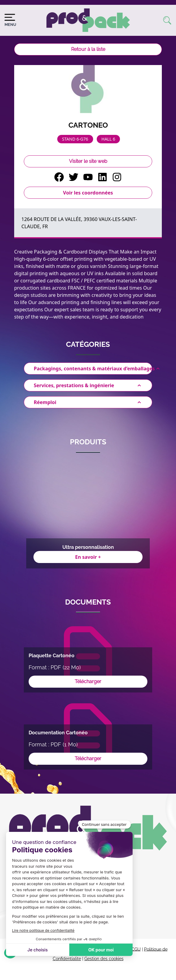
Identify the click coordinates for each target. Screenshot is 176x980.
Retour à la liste (88, 49)
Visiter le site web (88, 161)
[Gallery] (88, 514)
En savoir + (88, 557)
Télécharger (88, 681)
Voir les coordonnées (88, 193)
